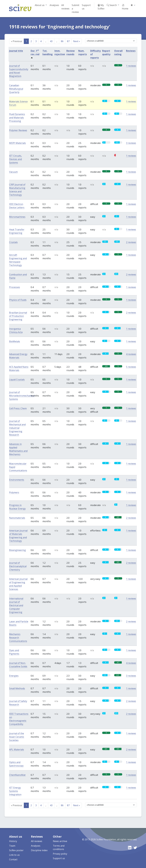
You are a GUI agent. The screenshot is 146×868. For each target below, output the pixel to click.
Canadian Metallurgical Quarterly (16, 89)
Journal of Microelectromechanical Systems (22, 396)
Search (112, 5)
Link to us (14, 855)
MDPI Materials (17, 143)
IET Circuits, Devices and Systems (15, 159)
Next (77, 41)
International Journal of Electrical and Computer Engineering (16, 605)
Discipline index (39, 850)
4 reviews (131, 354)
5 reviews (131, 367)
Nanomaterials (17, 518)
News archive (60, 841)
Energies (14, 676)
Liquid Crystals (17, 380)
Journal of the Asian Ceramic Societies (17, 737)
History (13, 841)
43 (51, 41)
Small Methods (17, 688)
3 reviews (131, 143)
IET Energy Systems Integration (15, 791)
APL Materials (17, 750)
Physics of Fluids (18, 300)
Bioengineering (17, 550)
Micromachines (17, 217)
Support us (86, 7)
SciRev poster (16, 850)
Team (12, 846)
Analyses (54, 5)
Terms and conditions (59, 847)
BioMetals (15, 341)
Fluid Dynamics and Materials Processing (17, 118)
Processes (15, 287)
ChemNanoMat (17, 775)
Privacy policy (60, 854)
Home (125, 7)
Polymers (14, 492)
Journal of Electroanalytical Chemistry (18, 566)
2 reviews (131, 242)
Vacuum (13, 172)
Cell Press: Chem (18, 408)
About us (40, 5)
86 (62, 41)
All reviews (65, 7)
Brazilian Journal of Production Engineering (18, 316)
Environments (17, 480)
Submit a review (75, 9)
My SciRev (101, 7)
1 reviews (131, 66)
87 (68, 41)
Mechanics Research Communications (18, 638)
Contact (13, 859)
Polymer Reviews (18, 130)
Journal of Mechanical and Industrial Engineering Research (17, 428)
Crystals (13, 242)
